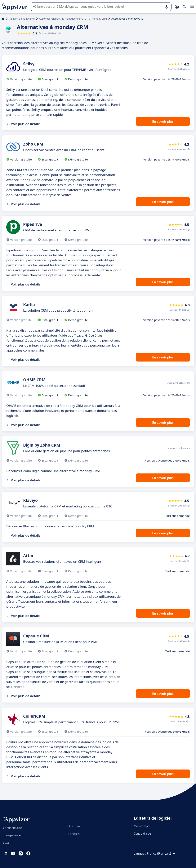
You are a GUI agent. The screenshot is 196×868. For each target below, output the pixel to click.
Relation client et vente (22, 19)
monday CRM (99, 19)
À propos (74, 826)
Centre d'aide (142, 833)
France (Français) (162, 853)
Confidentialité (12, 828)
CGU (6, 843)
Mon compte (142, 826)
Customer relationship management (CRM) (63, 19)
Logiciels (74, 834)
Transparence (12, 835)
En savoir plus (163, 121)
